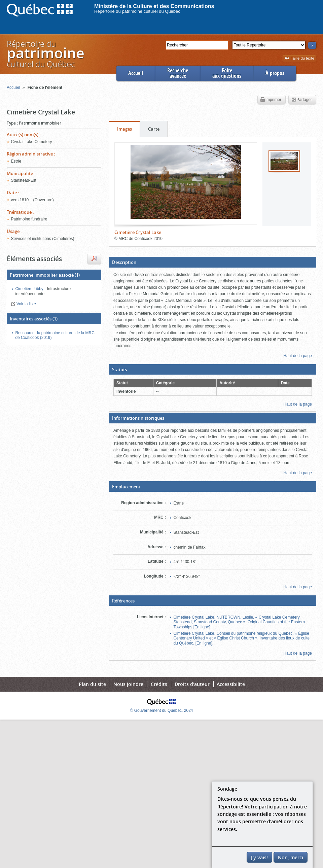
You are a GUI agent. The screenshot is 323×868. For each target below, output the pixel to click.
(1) (45, 275)
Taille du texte (299, 59)
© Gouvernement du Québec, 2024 (162, 710)
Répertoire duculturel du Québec (45, 54)
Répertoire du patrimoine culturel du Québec (137, 11)
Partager (302, 100)
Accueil (136, 73)
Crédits (159, 684)
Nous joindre (128, 684)
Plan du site (92, 684)
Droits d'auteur (192, 684)
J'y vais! (259, 857)
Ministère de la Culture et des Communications (154, 6)
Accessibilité (231, 684)
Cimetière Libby (30, 289)
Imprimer (271, 100)
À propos (275, 73)
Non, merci (291, 857)
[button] (213, 262)
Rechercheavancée (178, 73)
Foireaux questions (227, 73)
